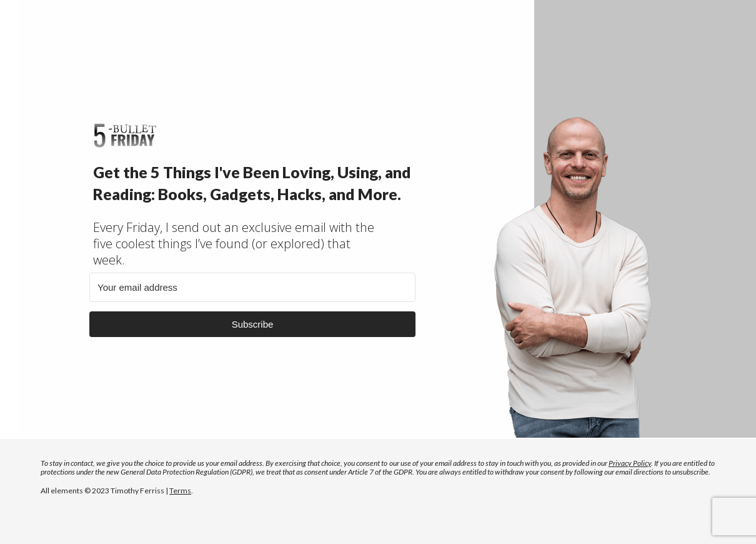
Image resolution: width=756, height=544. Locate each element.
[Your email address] (252, 287)
